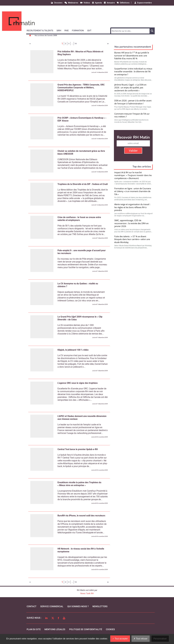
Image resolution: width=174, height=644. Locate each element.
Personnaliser (160, 639)
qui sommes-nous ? (78, 606)
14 (76, 44)
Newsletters (100, 606)
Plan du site (34, 629)
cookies (110, 629)
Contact (32, 606)
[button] (41, 30)
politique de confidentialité (86, 629)
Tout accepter (120, 639)
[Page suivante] (108, 44)
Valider (133, 151)
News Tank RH (87, 593)
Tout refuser (141, 639)
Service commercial (52, 606)
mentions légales (55, 629)
